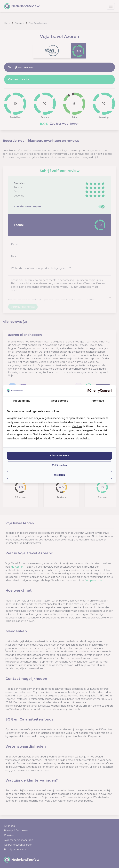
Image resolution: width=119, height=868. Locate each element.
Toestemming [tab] (22, 401)
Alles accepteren (59, 456)
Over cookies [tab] (59, 401)
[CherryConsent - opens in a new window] (99, 391)
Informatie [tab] (97, 401)
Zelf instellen (60, 465)
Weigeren (59, 475)
